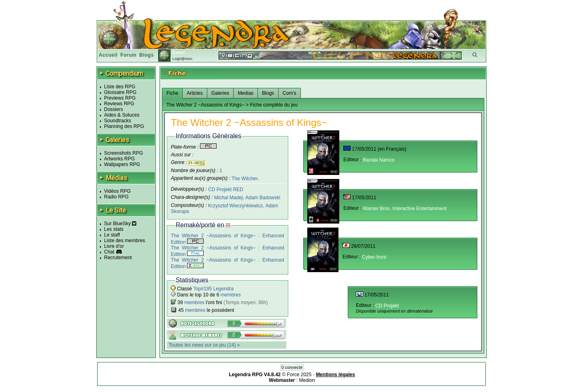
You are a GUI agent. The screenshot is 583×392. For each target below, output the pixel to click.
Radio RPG (116, 197)
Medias (246, 93)
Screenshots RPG (123, 153)
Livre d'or (114, 246)
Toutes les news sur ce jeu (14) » (204, 345)
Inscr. (188, 59)
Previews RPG (120, 98)
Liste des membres (124, 241)
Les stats (114, 229)
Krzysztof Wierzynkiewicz (235, 206)
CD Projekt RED (226, 190)
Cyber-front (374, 257)
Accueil (108, 55)
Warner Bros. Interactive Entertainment (405, 209)
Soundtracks (118, 121)
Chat (109, 252)
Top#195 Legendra (213, 289)
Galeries (220, 93)
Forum (128, 55)
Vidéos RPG (117, 191)
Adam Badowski (263, 198)
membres (231, 295)
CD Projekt (387, 306)
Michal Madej (229, 198)
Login (178, 59)
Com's (289, 93)
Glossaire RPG (120, 92)
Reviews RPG (119, 104)
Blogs (147, 55)
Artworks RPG (119, 159)
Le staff (112, 235)
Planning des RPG (124, 126)
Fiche (172, 93)
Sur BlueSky (120, 224)
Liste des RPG (120, 87)
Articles (195, 93)
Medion (307, 380)
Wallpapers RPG (122, 164)
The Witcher (245, 178)
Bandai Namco (379, 160)
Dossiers (114, 109)
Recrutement (118, 258)
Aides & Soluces (122, 115)
